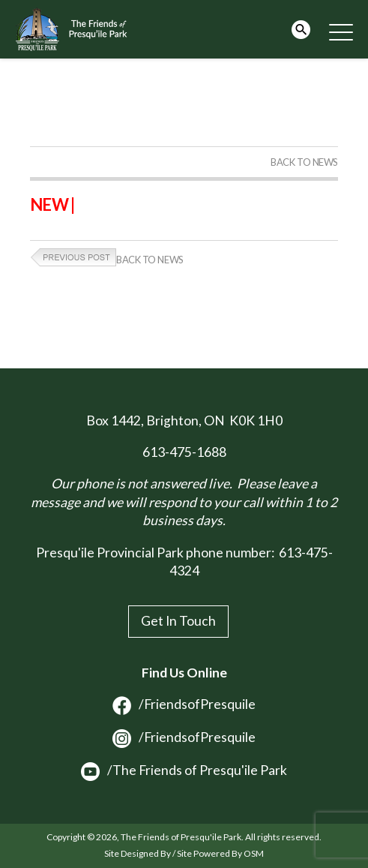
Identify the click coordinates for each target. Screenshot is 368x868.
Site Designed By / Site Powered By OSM (184, 853)
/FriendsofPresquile (184, 704)
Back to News (304, 162)
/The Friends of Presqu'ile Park (184, 770)
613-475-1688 (184, 452)
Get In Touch (178, 621)
